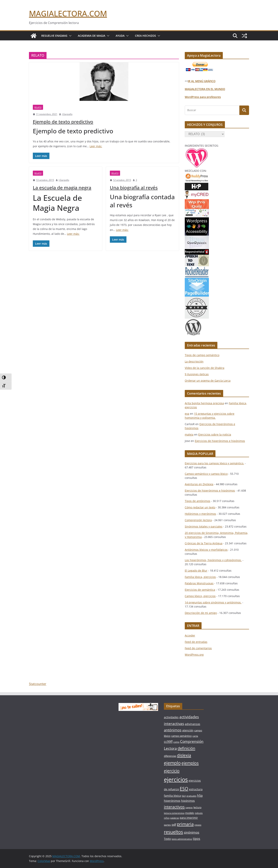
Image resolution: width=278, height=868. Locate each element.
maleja (189, 434)
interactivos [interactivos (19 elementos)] (174, 807)
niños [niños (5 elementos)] (167, 818)
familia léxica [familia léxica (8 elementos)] (172, 796)
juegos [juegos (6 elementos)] (189, 807)
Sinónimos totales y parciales (204, 526)
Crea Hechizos (145, 36)
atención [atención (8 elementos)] (188, 730)
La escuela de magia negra (62, 188)
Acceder (190, 635)
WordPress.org (194, 655)
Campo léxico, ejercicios (200, 596)
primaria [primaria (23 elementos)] (185, 824)
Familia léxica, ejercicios (200, 577)
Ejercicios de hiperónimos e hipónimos (220, 441)
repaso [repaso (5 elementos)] (198, 825)
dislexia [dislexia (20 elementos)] (184, 755)
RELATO (38, 107)
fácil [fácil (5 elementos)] (184, 796)
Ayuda (120, 36)
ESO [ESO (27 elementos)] (184, 789)
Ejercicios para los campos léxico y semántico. (214, 463)
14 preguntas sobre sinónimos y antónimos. (213, 602)
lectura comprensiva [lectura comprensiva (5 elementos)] (174, 813)
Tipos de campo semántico (202, 355)
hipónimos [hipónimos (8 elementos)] (188, 801)
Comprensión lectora (198, 520)
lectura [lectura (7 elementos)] (197, 807)
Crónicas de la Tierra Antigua (204, 543)
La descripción (194, 361)
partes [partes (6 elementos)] (167, 825)
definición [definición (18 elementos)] (186, 748)
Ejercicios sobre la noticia (215, 434)
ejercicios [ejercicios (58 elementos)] (176, 779)
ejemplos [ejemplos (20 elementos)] (190, 763)
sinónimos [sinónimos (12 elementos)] (192, 832)
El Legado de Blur (196, 571)
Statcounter (38, 684)
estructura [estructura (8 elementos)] (196, 789)
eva (187, 414)
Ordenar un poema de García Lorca (208, 381)
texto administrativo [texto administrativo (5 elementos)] (182, 839)
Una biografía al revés (134, 188)
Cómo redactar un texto (200, 507)
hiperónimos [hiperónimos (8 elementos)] (172, 801)
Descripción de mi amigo (201, 613)
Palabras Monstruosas (199, 583)
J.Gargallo (67, 114)
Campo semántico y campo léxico (206, 474)
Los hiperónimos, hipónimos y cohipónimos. (213, 560)
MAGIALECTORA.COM (68, 13)
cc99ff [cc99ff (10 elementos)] (168, 742)
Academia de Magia (92, 36)
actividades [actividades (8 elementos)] (171, 717)
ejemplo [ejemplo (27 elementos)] (172, 763)
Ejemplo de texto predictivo (63, 122)
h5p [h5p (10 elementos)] (200, 796)
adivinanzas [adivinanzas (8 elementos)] (192, 724)
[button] (69, 36)
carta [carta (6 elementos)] (195, 736)
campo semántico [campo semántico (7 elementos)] (181, 736)
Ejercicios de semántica (200, 590)
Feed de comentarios (198, 648)
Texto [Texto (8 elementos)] (167, 839)
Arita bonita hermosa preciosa (204, 403)
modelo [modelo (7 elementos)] (190, 813)
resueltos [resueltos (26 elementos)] (173, 832)
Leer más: (96, 146)
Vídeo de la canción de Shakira (205, 368)
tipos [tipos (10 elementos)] (197, 839)
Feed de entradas (196, 642)
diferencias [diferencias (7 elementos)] (170, 756)
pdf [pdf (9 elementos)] (174, 825)
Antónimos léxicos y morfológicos (206, 550)
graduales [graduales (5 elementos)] (191, 796)
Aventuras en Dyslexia (199, 484)
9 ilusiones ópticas (197, 374)
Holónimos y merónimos (200, 514)
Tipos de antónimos (197, 501)
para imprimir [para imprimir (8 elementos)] (189, 818)
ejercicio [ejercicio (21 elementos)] (172, 771)
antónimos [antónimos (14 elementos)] (173, 730)
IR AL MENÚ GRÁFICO (202, 81)
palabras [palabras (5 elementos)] (175, 818)
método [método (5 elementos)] (199, 813)
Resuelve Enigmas (54, 36)
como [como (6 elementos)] (176, 742)
